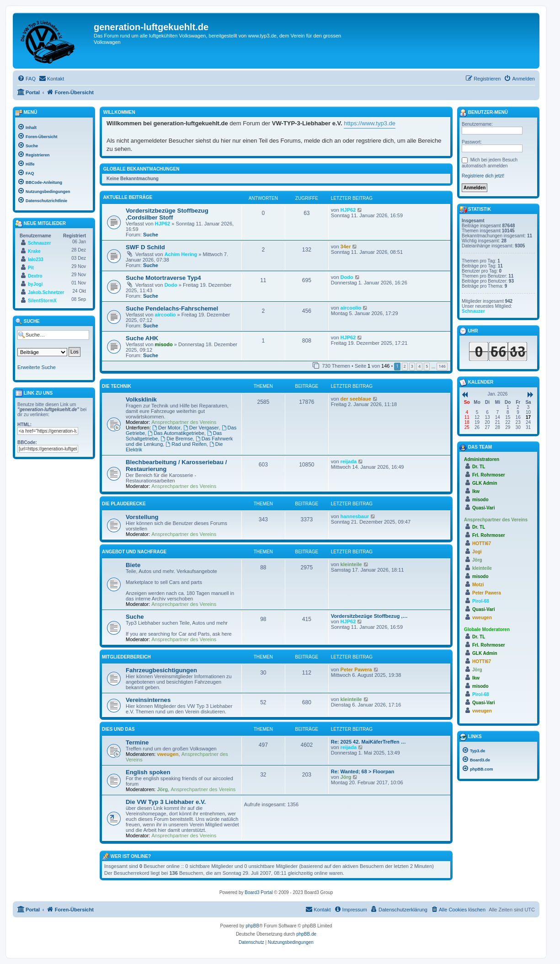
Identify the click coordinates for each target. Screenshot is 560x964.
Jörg (163, 789)
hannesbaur (355, 516)
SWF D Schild (145, 247)
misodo (164, 344)
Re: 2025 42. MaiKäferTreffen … (368, 742)
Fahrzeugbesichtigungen (161, 670)
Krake (34, 251)
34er (346, 246)
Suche (151, 235)
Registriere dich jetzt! (483, 176)
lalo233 (36, 260)
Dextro (35, 276)
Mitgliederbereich (126, 657)
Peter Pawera (356, 669)
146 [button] (442, 366)
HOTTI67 (482, 544)
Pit (31, 268)
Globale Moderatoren (487, 629)
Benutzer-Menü (484, 113)
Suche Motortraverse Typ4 (163, 278)
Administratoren (482, 459)
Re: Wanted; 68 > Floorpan (363, 771)
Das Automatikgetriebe (176, 433)
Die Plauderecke (124, 504)
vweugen (168, 754)
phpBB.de (306, 934)
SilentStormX (42, 301)
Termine (137, 742)
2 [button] (405, 366)
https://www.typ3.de (370, 123)
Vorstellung (142, 517)
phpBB (252, 926)
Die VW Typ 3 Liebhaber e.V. (166, 802)
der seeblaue (356, 399)
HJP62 (163, 224)
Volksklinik (141, 399)
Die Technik (117, 386)
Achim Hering (181, 254)
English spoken (148, 772)
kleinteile (351, 564)
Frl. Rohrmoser (489, 475)
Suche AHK (142, 338)
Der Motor (166, 428)
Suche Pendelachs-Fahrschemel (172, 308)
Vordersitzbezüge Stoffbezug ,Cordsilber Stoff (167, 214)
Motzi (478, 585)
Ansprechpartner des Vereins (184, 422)
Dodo (171, 285)
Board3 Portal (259, 892)
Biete (133, 565)
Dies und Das (118, 729)
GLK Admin (485, 483)
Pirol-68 (481, 601)
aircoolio (165, 315)
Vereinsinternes (148, 700)
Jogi (477, 552)
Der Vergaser (201, 428)
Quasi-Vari (483, 508)
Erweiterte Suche (37, 367)
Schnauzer (40, 243)
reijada (349, 461)
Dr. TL (479, 467)
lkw (476, 491)
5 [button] (427, 366)
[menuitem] (27, 79)
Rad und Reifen (186, 444)
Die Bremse (176, 439)
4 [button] (419, 366)
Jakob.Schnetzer (46, 292)
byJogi (35, 284)
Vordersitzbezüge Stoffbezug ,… (369, 616)
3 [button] (412, 366)
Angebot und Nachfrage (134, 552)
